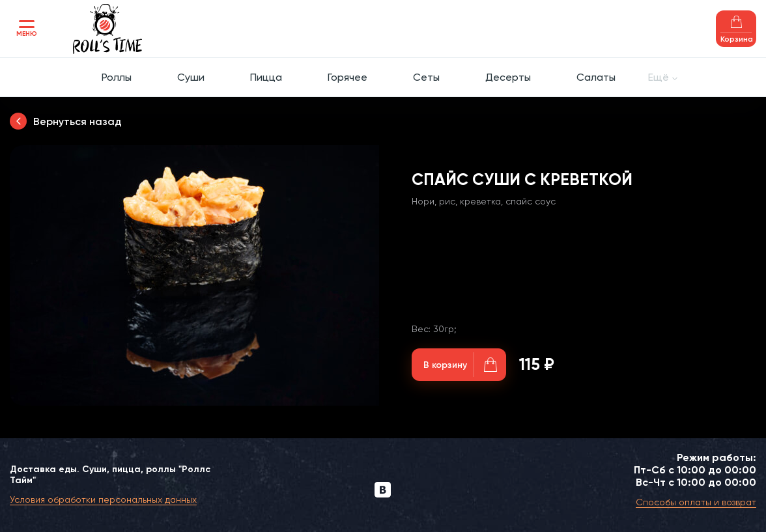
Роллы (117, 77)
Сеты (426, 77)
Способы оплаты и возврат (696, 502)
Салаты (596, 77)
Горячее (348, 77)
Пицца (266, 77)
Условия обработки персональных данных (103, 499)
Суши (191, 77)
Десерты (508, 77)
